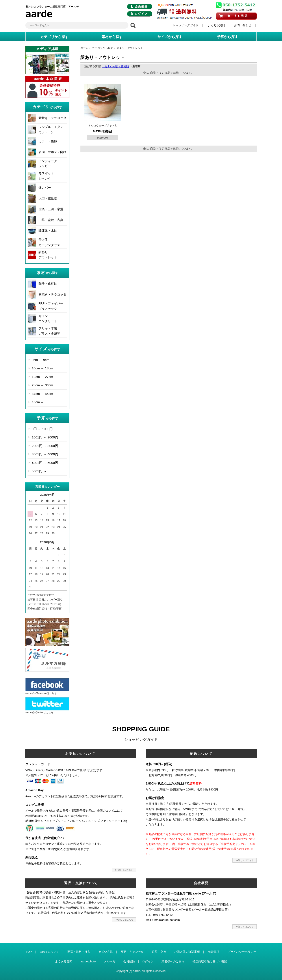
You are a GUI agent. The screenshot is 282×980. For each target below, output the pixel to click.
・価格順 (124, 66)
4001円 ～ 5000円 (45, 463)
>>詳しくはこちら (124, 870)
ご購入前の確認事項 (187, 952)
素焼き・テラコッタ (52, 118)
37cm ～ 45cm (42, 394)
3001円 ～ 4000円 (45, 454)
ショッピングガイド (186, 25)
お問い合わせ (243, 25)
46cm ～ (38, 402)
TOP (29, 952)
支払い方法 (106, 952)
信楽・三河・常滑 (51, 209)
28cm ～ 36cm (42, 385)
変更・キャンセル (132, 952)
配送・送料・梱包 (79, 952)
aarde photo (88, 961)
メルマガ (109, 961)
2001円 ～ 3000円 (45, 446)
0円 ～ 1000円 (42, 429)
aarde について (49, 952)
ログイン (148, 961)
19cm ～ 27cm (42, 377)
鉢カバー (45, 188)
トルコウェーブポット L (102, 126)
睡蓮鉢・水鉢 (48, 231)
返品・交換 (159, 952)
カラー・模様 (48, 141)
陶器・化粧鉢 (48, 284)
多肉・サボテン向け (52, 152)
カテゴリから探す (103, 48)
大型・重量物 (48, 198)
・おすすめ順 (110, 66)
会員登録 (129, 961)
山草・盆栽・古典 (51, 220)
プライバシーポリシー (242, 952)
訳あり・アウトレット (130, 48)
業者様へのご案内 (173, 961)
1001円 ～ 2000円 (45, 437)
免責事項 (214, 952)
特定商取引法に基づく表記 (210, 961)
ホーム (84, 48)
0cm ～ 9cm (41, 360)
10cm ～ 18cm (42, 368)
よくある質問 (216, 25)
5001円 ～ (39, 471)
